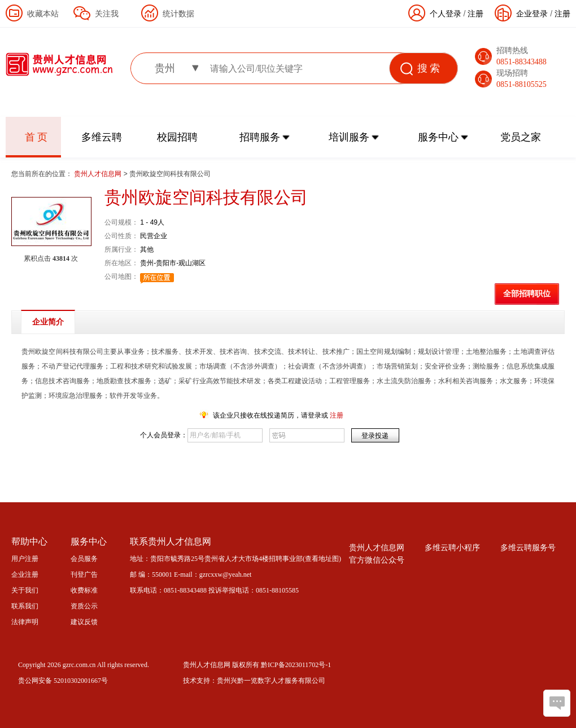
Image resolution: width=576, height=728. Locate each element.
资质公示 (84, 606)
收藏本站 (43, 14)
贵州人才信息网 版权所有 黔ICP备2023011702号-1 (257, 665)
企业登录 (532, 14)
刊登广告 (84, 574)
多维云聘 (102, 137)
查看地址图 (322, 559)
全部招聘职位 (527, 294)
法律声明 (25, 622)
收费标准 (84, 590)
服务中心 (438, 137)
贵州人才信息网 (99, 174)
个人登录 (446, 14)
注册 (562, 14)
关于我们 (25, 590)
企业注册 (25, 574)
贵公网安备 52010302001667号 (63, 681)
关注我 (107, 14)
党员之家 (521, 137)
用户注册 (25, 559)
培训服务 (349, 137)
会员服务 (84, 559)
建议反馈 (84, 622)
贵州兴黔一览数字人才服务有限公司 (271, 681)
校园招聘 (177, 137)
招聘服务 (260, 137)
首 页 (36, 137)
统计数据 (178, 14)
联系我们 (25, 606)
